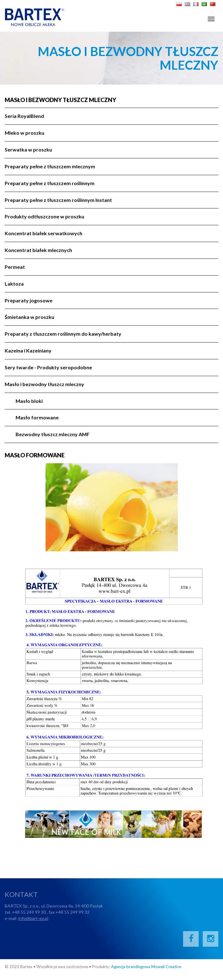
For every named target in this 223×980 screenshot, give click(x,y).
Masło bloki (29, 401)
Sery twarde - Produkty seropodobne (48, 367)
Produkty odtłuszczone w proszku (44, 216)
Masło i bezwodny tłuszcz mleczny (60, 100)
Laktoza (14, 284)
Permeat (15, 267)
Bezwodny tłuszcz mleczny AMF (53, 434)
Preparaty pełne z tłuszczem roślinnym (50, 183)
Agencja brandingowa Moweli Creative (146, 967)
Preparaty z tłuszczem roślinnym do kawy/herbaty (63, 334)
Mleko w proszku (24, 133)
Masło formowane (37, 417)
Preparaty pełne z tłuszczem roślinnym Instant (58, 200)
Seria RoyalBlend (24, 116)
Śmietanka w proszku (29, 317)
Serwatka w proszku (28, 149)
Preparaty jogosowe (29, 300)
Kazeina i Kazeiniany (28, 350)
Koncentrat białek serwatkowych (44, 233)
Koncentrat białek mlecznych (38, 250)
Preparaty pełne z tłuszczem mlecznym (50, 166)
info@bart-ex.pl (33, 918)
